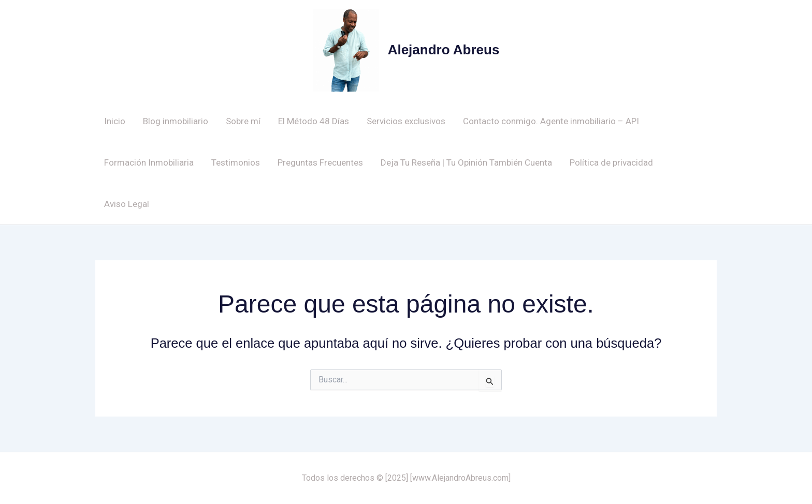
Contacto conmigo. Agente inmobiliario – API (551, 121)
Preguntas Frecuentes (320, 162)
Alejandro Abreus (444, 50)
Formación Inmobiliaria (149, 162)
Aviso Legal (127, 204)
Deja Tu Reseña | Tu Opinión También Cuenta (466, 162)
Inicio (115, 121)
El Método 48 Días (314, 121)
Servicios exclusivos (406, 121)
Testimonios (236, 162)
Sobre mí (243, 121)
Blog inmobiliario (176, 121)
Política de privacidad (611, 162)
